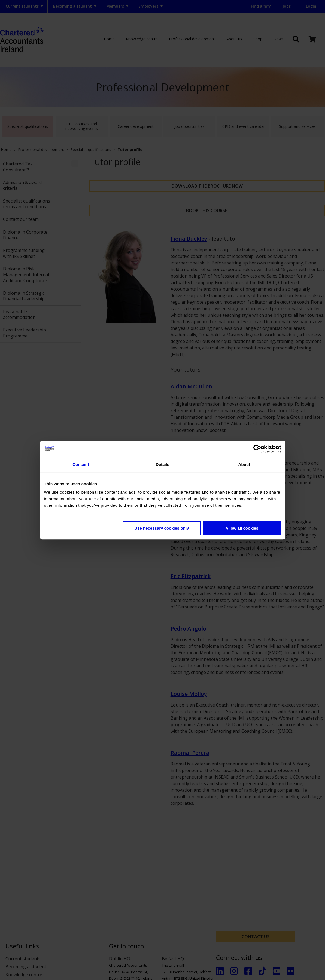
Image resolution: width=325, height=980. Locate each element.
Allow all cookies (242, 528)
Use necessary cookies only (162, 528)
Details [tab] (163, 464)
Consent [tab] (81, 464)
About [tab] (244, 464)
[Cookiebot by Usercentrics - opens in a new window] (257, 449)
